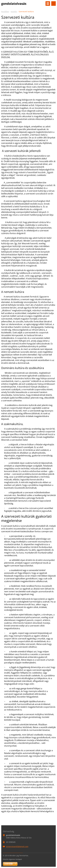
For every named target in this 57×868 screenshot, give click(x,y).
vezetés (14, 11)
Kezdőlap (5, 11)
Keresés (54, 4)
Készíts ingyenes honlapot (12, 859)
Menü (48, 4)
